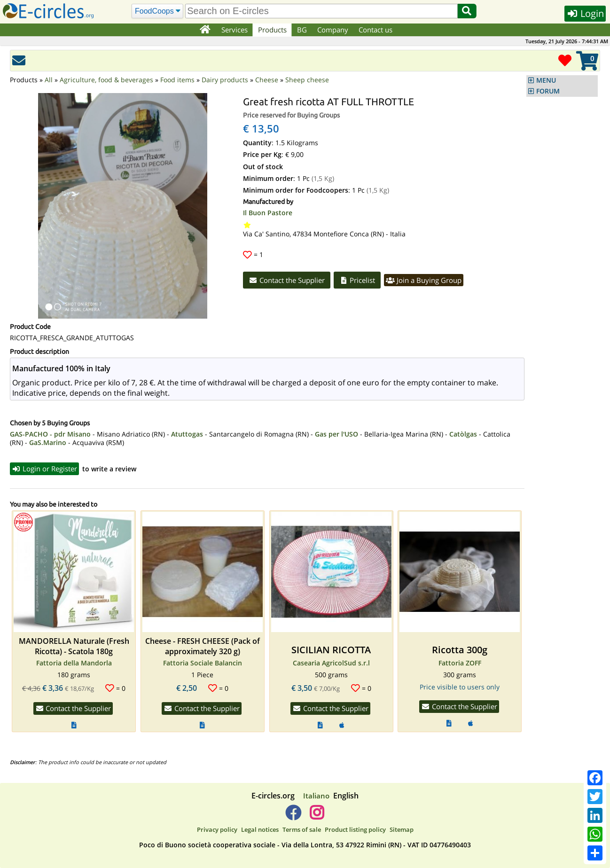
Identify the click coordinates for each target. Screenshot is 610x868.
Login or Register (44, 469)
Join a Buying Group (424, 280)
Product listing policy (355, 829)
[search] (321, 11)
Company (333, 30)
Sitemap (402, 829)
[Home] (205, 30)
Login (585, 13)
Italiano (316, 796)
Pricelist (357, 280)
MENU (546, 80)
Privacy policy (217, 829)
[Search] (158, 11)
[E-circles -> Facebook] (293, 816)
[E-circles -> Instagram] (317, 816)
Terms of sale (302, 829)
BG (302, 30)
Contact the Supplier (287, 280)
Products (272, 30)
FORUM (548, 91)
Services (235, 30)
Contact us (375, 30)
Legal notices (260, 829)
